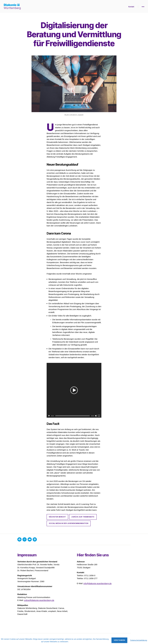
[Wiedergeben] (49, 416)
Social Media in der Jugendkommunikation (69, 523)
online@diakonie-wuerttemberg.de (39, 600)
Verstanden (119, 640)
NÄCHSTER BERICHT (57, 517)
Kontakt (131, 7)
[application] (74, 390)
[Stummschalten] (96, 416)
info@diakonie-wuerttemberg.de (98, 583)
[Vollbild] (99, 416)
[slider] (73, 416)
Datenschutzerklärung (139, 640)
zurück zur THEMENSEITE (83, 517)
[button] (74, 390)
